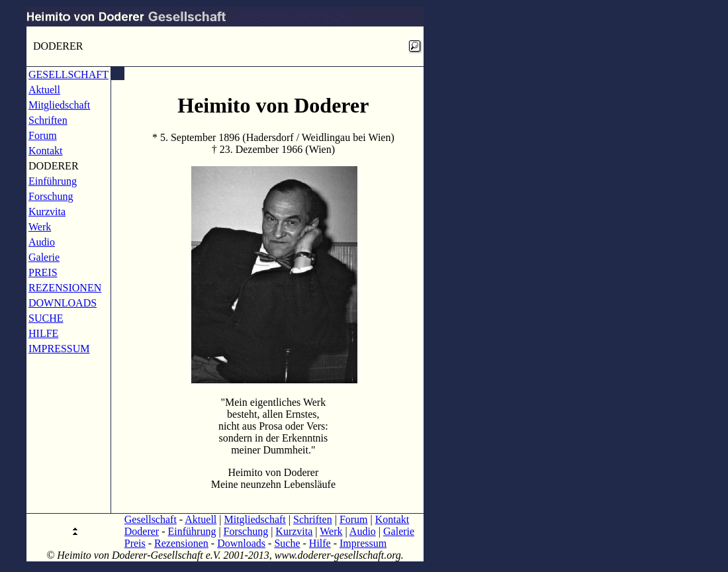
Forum (43, 135)
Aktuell (44, 90)
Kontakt (46, 151)
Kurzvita (47, 212)
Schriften (48, 120)
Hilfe (320, 543)
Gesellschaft (151, 519)
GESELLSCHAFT (68, 74)
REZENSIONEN (65, 288)
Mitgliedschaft (59, 105)
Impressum (363, 543)
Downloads (241, 543)
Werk (40, 227)
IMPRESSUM (59, 349)
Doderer (142, 531)
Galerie (44, 257)
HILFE (43, 333)
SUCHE (46, 318)
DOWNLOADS (63, 303)
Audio (42, 242)
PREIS (43, 272)
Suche (287, 543)
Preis (135, 543)
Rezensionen (181, 543)
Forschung (51, 196)
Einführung (53, 181)
